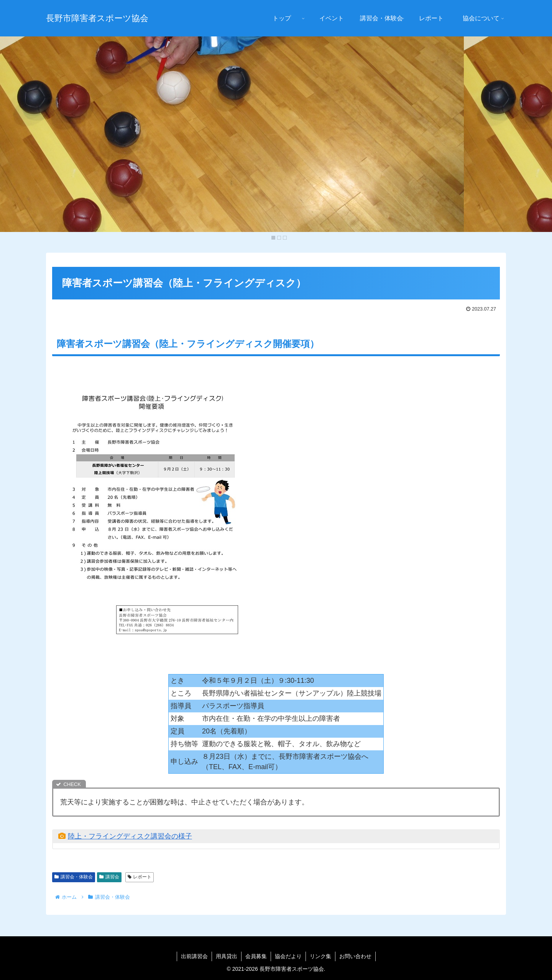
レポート (140, 877)
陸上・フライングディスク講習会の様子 (130, 836)
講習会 (109, 877)
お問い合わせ (355, 956)
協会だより (288, 956)
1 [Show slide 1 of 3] (273, 238)
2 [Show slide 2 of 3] (279, 238)
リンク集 (320, 956)
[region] (276, 140)
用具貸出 (227, 956)
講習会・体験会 (74, 877)
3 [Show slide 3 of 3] (285, 238)
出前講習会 (194, 956)
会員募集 (256, 956)
